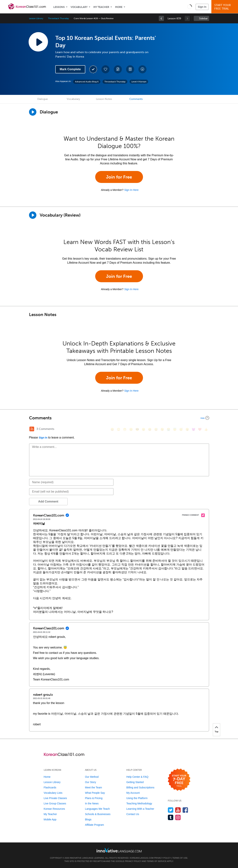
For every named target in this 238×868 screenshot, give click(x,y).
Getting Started (135, 782)
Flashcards (50, 787)
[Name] (71, 482)
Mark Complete (70, 69)
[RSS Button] (32, 429)
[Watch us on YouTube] (178, 810)
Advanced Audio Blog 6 (87, 82)
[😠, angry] (144, 429)
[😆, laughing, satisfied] (150, 429)
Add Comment (48, 501)
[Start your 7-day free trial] (179, 780)
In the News (92, 803)
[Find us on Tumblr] (171, 817)
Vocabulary (79, 7)
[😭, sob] (169, 429)
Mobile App (50, 819)
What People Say (95, 793)
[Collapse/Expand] (119, 418)
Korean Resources (54, 809)
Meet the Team (93, 787)
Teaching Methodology (139, 803)
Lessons (59, 7)
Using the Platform (137, 798)
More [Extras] (119, 7)
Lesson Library (36, 18)
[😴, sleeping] (181, 429)
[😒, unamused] (131, 429)
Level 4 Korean (139, 82)
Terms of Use (180, 858)
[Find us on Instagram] (178, 817)
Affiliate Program (94, 825)
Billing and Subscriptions (140, 787)
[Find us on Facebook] (185, 810)
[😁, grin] (125, 429)
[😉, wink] (162, 429)
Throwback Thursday (58, 18)
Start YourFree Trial (225, 7)
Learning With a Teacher (140, 809)
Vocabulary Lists (53, 793)
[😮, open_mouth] (187, 429)
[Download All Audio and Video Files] (142, 69)
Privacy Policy (162, 858)
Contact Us (133, 814)
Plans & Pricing (94, 798)
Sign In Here (131, 190)
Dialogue (43, 99)
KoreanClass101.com (142, 858)
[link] (161, 18)
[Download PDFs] (130, 69)
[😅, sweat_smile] (156, 429)
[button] (190, 7)
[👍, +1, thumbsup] (206, 429)
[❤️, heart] (200, 429)
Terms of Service (157, 861)
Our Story (90, 782)
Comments (136, 99)
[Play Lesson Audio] (38, 42)
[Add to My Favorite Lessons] (105, 69)
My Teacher (101, 7)
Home (47, 777)
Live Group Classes (55, 803)
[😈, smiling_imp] (194, 429)
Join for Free (119, 177)
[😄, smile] (112, 429)
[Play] (33, 215)
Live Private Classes (55, 798)
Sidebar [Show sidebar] (203, 18)
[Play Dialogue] (33, 112)
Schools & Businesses (98, 814)
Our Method (92, 777)
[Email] (71, 492)
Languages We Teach (97, 809)
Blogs (88, 819)
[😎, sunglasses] (137, 429)
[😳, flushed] (119, 429)
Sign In (202, 7)
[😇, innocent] (175, 429)
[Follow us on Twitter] (171, 810)
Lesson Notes (104, 99)
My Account (133, 793)
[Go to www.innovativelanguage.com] (119, 850)
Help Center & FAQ (137, 777)
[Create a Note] (118, 69)
